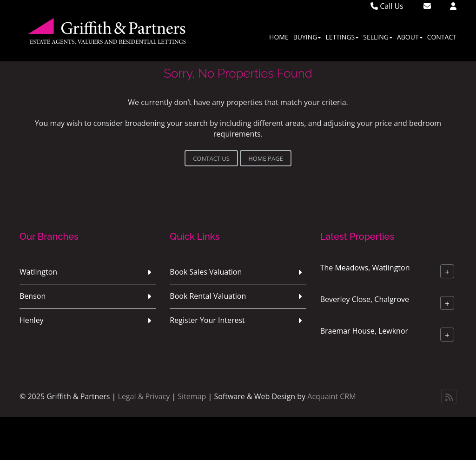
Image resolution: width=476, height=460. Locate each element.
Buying (307, 37)
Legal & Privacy (144, 396)
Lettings (342, 37)
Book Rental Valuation (208, 296)
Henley (32, 320)
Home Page (266, 158)
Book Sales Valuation (206, 272)
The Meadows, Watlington (365, 268)
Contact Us (211, 158)
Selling (378, 37)
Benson (33, 296)
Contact (442, 37)
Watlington (38, 272)
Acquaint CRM (331, 396)
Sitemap (192, 396)
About (410, 37)
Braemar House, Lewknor (364, 331)
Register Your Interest (207, 320)
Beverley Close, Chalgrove (365, 299)
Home (279, 37)
